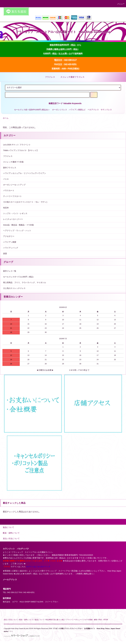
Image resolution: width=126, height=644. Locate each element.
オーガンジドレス (60, 110)
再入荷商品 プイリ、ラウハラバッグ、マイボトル (25, 283)
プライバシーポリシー (74, 620)
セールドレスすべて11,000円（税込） (19, 277)
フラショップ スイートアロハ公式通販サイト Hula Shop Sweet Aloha (63, 32)
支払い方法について (11, 620)
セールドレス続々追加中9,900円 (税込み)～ (32, 110)
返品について (40, 620)
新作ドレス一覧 (10, 271)
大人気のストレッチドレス (14, 288)
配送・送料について (26, 620)
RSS (100, 620)
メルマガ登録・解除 (90, 620)
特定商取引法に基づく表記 (55, 620)
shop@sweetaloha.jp (11, 583)
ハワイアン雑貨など (77, 110)
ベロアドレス (93, 110)
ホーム (6, 118)
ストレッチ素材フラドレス (71, 77)
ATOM (106, 620)
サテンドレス (106, 110)
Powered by (22, 636)
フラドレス (48, 77)
